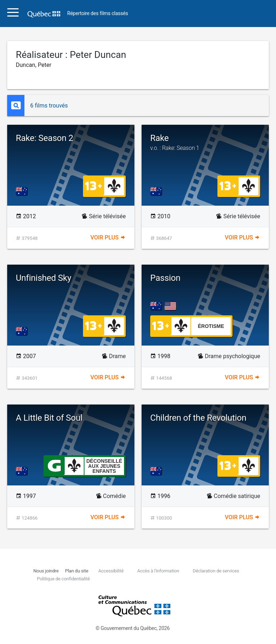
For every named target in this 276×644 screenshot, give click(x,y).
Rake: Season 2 (45, 138)
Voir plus (108, 237)
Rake (205, 142)
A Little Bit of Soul (49, 418)
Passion (165, 278)
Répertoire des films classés (98, 13)
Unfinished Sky (43, 278)
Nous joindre (46, 571)
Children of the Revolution (198, 418)
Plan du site (77, 571)
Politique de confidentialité (63, 579)
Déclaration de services (216, 571)
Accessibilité (111, 571)
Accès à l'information (158, 571)
